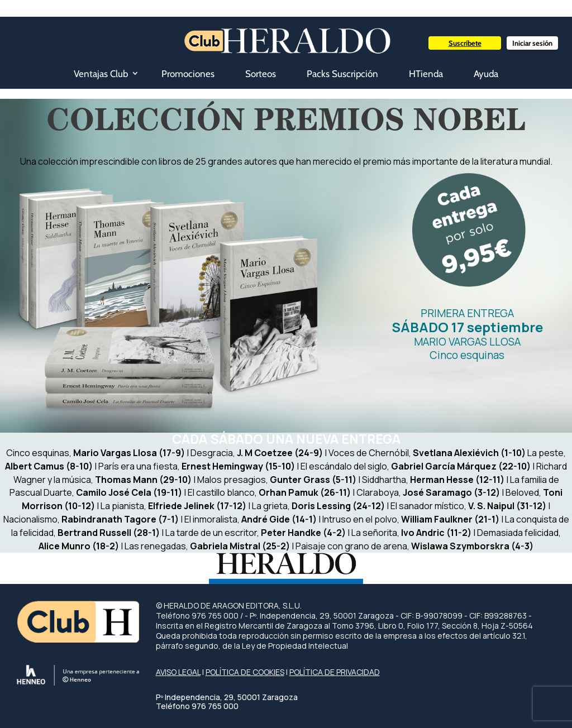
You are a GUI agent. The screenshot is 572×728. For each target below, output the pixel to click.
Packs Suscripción (342, 74)
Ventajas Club (101, 74)
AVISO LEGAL (178, 672)
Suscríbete (465, 43)
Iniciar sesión (532, 43)
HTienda (426, 74)
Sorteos (261, 74)
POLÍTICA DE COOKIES (245, 672)
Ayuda (486, 74)
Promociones (188, 74)
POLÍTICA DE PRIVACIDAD (335, 672)
